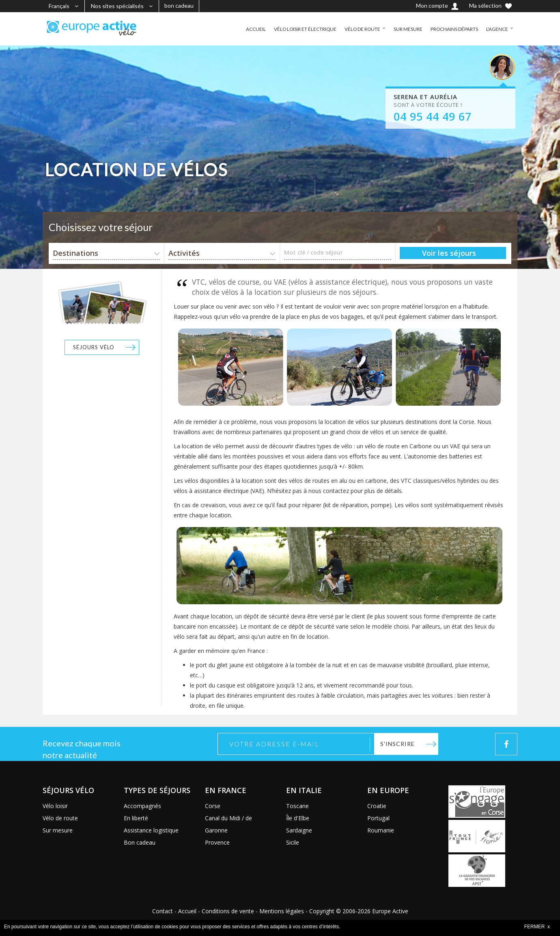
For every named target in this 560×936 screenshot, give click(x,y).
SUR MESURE (408, 29)
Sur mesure (58, 830)
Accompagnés (142, 806)
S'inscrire (397, 744)
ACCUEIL (253, 29)
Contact (163, 911)
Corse (213, 806)
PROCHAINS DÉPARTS (454, 29)
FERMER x (537, 927)
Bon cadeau (140, 842)
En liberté (136, 818)
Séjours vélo (94, 347)
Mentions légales (282, 911)
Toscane (297, 806)
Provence (217, 842)
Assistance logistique (151, 830)
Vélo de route (60, 818)
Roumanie (381, 830)
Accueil (187, 911)
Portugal (378, 818)
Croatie (377, 806)
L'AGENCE (497, 29)
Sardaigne (299, 830)
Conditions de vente (228, 911)
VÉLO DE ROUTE (362, 29)
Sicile (293, 842)
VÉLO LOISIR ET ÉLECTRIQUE (303, 29)
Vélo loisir (55, 806)
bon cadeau (179, 5)
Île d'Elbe (298, 818)
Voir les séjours (449, 253)
